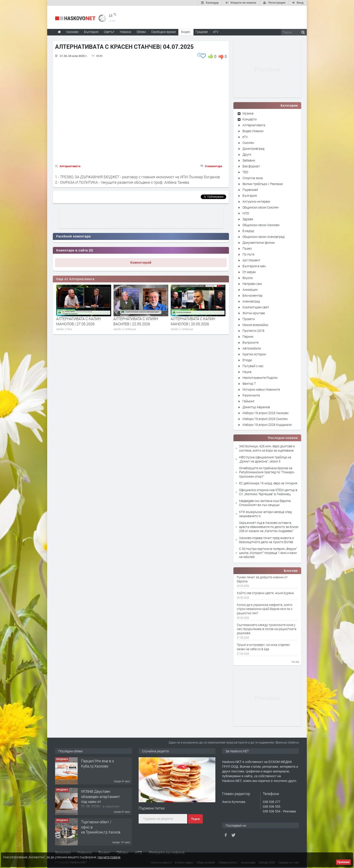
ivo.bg (295, 662)
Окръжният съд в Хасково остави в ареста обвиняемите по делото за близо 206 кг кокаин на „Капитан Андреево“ (269, 527)
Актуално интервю (256, 201)
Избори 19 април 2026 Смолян (265, 419)
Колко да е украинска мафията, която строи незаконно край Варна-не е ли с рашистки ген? (265, 609)
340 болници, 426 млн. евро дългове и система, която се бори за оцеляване (267, 448)
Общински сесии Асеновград (263, 237)
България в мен (254, 266)
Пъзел (247, 248)
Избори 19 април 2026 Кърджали (267, 425)
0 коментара (214, 166)
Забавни (249, 160)
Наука (247, 372)
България (250, 196)
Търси (195, 819)
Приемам (343, 862)
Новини (126, 32)
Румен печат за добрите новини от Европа (262, 579)
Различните (251, 395)
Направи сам (252, 284)
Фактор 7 (249, 384)
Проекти (249, 319)
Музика (248, 113)
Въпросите (250, 342)
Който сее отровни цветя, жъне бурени (265, 593)
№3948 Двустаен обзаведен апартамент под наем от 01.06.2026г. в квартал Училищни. (100, 801)
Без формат (251, 166)
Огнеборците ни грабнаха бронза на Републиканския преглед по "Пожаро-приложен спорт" (267, 472)
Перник (248, 337)
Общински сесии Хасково (261, 225)
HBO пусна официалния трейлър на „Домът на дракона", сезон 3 (265, 459)
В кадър (248, 231)
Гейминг (249, 401)
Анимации (250, 290)
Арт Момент (251, 260)
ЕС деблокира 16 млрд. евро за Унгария (268, 483)
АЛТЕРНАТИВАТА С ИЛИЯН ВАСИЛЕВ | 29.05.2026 (79, 321)
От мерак (249, 272)
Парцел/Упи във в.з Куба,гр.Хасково (97, 763)
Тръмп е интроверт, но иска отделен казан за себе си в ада (263, 647)
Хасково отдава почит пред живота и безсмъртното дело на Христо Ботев (267, 540)
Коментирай (141, 263)
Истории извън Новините (261, 389)
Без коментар (253, 295)
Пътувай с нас (253, 366)
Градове (202, 32)
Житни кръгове (254, 313)
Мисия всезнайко (255, 325)
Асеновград (251, 301)
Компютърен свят (256, 307)
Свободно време (163, 32)
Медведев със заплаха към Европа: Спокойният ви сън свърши (265, 503)
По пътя (248, 254)
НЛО (246, 213)
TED (245, 172)
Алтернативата (70, 166)
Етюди (247, 360)
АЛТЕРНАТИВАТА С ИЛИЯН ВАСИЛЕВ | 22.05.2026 (193, 321)
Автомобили (252, 348)
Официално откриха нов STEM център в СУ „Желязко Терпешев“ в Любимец (268, 492)
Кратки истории (254, 354)
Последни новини (283, 438)
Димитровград (253, 149)
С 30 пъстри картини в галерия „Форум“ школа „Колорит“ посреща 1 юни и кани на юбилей (268, 553)
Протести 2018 (253, 331)
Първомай (250, 190)
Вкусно (248, 278)
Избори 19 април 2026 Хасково (265, 413)
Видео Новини (253, 131)
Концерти (250, 119)
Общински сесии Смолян (261, 207)
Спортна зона (253, 178)
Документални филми (259, 243)
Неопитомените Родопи (260, 378)
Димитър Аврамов (256, 407)
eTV (245, 137)
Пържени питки (152, 808)
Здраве (248, 219)
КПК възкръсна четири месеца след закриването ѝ (265, 514)
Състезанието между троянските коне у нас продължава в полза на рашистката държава (267, 629)
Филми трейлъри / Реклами (263, 184)
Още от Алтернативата (75, 279)
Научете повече (109, 857)
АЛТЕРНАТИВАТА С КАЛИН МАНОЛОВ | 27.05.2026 (136, 321)
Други (247, 154)
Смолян (248, 143)
